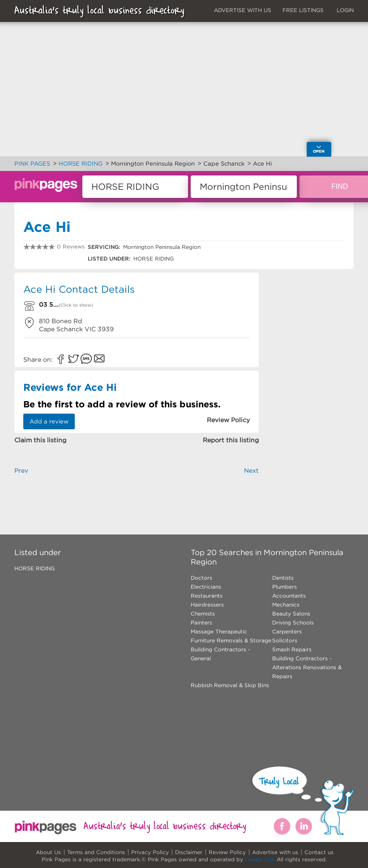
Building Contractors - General (220, 654)
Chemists (203, 614)
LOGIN (345, 10)
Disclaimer (189, 852)
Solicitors (285, 640)
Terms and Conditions (96, 852)
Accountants (289, 596)
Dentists (283, 578)
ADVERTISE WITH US (243, 10)
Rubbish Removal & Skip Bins (230, 685)
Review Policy (227, 852)
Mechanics (286, 605)
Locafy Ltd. (260, 859)
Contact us (319, 852)
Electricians (206, 587)
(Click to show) (76, 305)
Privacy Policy (150, 852)
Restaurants (207, 596)
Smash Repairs (292, 649)
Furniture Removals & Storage (231, 640)
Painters (201, 622)
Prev (21, 470)
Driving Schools (293, 622)
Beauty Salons (291, 614)
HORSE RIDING (34, 568)
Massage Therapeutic (219, 631)
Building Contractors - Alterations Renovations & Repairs (307, 667)
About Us (48, 852)
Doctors (201, 578)
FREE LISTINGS (303, 10)
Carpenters (287, 631)
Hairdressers (207, 605)
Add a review (49, 421)
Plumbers (285, 587)
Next (251, 470)
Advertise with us (275, 852)
